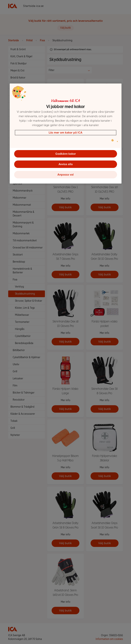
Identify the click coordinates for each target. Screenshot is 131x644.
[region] (66, 134)
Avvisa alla (66, 164)
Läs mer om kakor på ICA (65, 133)
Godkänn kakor (66, 154)
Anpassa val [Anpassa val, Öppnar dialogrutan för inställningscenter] (65, 175)
